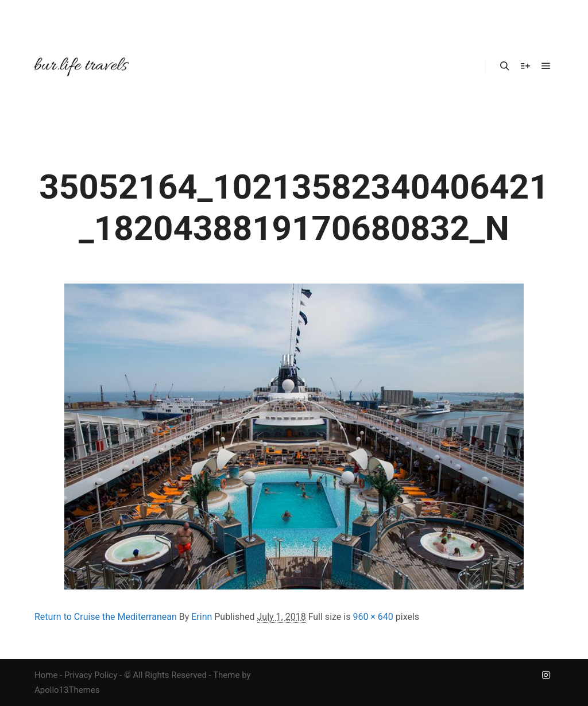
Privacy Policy (91, 675)
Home (46, 675)
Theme (226, 675)
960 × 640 (373, 617)
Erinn (202, 617)
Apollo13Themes (67, 690)
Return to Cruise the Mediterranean (106, 617)
